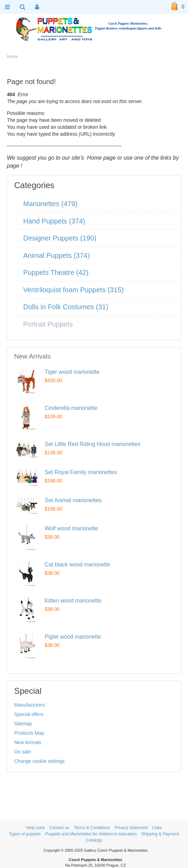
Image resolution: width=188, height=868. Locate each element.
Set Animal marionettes (73, 500)
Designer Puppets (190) (60, 238)
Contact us (59, 828)
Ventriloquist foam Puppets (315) (73, 290)
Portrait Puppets (48, 324)
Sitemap (23, 724)
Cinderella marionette (71, 408)
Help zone (35, 828)
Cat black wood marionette (77, 564)
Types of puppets (25, 834)
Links (157, 828)
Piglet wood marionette (73, 637)
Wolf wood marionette (71, 528)
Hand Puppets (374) (54, 221)
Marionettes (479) (50, 204)
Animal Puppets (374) (56, 255)
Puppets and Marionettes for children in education (91, 834)
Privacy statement (131, 828)
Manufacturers (30, 705)
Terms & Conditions (92, 828)
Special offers (29, 714)
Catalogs (94, 840)
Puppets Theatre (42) (56, 272)
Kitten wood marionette (73, 601)
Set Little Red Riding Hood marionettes (93, 444)
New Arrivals (28, 742)
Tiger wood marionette (72, 372)
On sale (23, 752)
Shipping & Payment (160, 834)
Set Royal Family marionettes (81, 472)
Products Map (29, 733)
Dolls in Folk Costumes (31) (66, 307)
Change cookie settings (39, 761)
